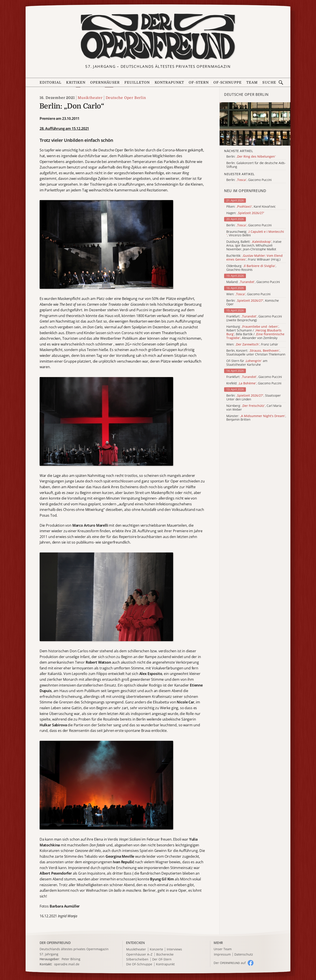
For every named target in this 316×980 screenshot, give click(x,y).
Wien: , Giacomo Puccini (248, 294)
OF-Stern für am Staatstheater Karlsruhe (247, 363)
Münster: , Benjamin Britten (256, 418)
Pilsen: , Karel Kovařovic (251, 207)
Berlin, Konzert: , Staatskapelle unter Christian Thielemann (256, 353)
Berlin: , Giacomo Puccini (249, 225)
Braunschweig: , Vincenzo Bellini (255, 234)
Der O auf (230, 963)
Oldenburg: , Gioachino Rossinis (251, 268)
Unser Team (223, 949)
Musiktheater (90, 98)
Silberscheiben (137, 959)
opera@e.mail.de (67, 964)
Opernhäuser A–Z (139, 955)
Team (252, 82)
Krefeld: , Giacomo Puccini (254, 383)
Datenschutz (244, 955)
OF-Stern (199, 82)
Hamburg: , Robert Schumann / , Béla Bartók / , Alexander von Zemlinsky (255, 332)
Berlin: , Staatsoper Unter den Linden (254, 398)
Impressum (222, 955)
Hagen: (245, 213)
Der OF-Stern (162, 959)
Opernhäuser (105, 82)
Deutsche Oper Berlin (126, 98)
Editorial (51, 82)
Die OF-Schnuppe (139, 964)
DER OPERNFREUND (55, 943)
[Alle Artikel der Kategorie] (255, 124)
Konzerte (156, 949)
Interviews (174, 949)
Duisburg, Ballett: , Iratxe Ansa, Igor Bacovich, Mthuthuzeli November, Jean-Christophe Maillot (254, 245)
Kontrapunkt (169, 82)
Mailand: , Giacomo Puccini (253, 282)
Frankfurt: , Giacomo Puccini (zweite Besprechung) (254, 318)
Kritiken (76, 82)
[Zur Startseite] (158, 37)
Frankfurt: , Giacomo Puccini (254, 377)
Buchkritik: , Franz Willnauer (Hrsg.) (254, 258)
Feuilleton (137, 82)
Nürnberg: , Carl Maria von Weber (254, 408)
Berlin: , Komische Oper (253, 303)
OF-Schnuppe (228, 82)
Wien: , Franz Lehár (252, 344)
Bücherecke (165, 955)
